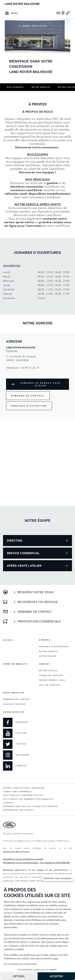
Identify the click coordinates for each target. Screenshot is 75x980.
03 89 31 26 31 (30, 368)
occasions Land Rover (26, 190)
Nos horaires (15, 87)
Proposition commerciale (39, 621)
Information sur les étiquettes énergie (23, 859)
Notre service (48, 671)
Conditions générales (18, 792)
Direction (37, 540)
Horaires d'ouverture (29, 406)
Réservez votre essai (36, 592)
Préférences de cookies (19, 810)
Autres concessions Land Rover (24, 788)
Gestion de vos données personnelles (28, 799)
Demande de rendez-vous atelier (41, 384)
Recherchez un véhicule (38, 602)
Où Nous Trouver (14, 704)
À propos (45, 640)
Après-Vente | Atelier (37, 566)
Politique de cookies (42, 913)
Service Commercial (37, 553)
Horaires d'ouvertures (54, 647)
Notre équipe (48, 656)
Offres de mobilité (15, 664)
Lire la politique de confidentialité (20, 964)
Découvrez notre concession (37, 147)
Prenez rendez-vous (52, 680)
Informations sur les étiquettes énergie (30, 806)
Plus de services (50, 685)
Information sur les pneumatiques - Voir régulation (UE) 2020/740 (36, 863)
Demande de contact (28, 396)
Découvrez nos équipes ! (37, 172)
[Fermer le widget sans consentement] (58, 878)
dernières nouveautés (27, 186)
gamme (52, 183)
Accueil (8, 640)
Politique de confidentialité (46, 920)
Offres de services (51, 675)
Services (45, 664)
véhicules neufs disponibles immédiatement (37, 194)
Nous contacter (14, 693)
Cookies (8, 803)
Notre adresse (41, 87)
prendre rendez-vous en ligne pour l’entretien (38, 224)
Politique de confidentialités (23, 795)
